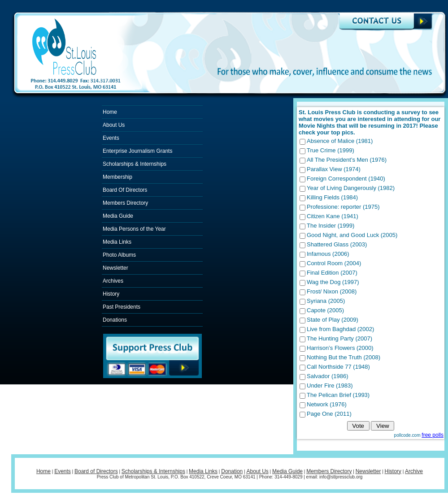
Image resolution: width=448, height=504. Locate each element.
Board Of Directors (125, 190)
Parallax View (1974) (334, 169)
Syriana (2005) (326, 301)
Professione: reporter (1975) (343, 207)
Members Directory (125, 203)
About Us (114, 125)
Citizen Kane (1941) (333, 216)
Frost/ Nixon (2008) (332, 291)
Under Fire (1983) (330, 386)
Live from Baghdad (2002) (340, 329)
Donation (232, 471)
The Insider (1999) (331, 226)
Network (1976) (327, 404)
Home (110, 112)
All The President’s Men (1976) (347, 160)
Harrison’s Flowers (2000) (340, 348)
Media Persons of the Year (134, 229)
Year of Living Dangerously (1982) (351, 188)
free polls (433, 435)
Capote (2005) (325, 310)
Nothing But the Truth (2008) (344, 357)
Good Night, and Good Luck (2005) (352, 235)
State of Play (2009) (333, 320)
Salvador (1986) (328, 376)
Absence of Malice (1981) (340, 141)
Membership (117, 177)
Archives (113, 281)
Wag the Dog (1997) (333, 282)
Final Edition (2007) (332, 273)
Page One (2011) (329, 414)
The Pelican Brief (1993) (338, 395)
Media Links (117, 242)
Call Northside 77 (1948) (338, 367)
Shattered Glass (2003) (337, 244)
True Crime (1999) (331, 150)
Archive (414, 471)
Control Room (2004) (334, 263)
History (111, 294)
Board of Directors (96, 471)
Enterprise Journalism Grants (137, 151)
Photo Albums (119, 255)
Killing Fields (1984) (332, 197)
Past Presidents (122, 307)
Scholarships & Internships (135, 164)
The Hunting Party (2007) (339, 338)
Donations (115, 320)
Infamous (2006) (328, 254)
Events (111, 138)
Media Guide (118, 216)
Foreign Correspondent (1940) (346, 179)
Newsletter (115, 268)
